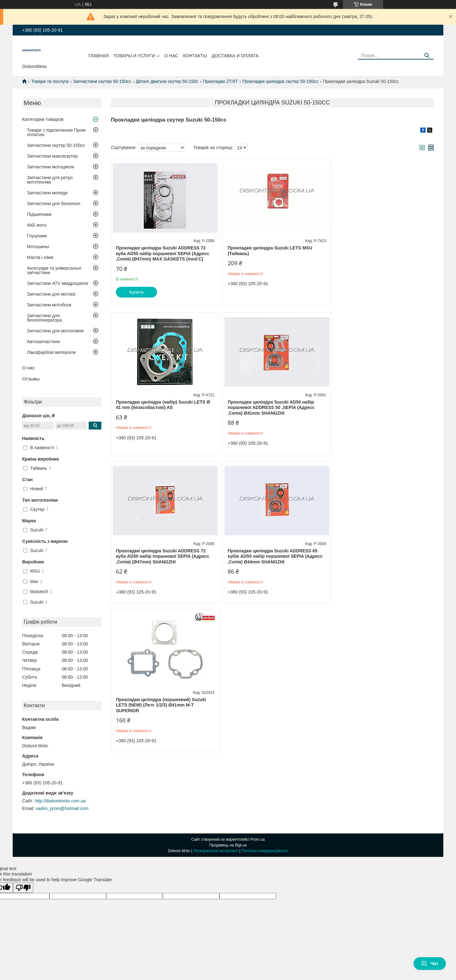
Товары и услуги (134, 56)
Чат (430, 964)
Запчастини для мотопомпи (55, 331)
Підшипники (39, 214)
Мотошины (38, 247)
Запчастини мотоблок (49, 305)
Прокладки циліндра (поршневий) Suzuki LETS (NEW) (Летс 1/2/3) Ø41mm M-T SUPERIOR (161, 556)
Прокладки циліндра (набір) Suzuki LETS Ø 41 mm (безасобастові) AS (380, 251)
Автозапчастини (43, 342)
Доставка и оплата (235, 56)
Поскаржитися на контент (216, 851)
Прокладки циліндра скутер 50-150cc (281, 81)
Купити (137, 292)
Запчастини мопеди (47, 193)
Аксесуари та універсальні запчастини (54, 270)
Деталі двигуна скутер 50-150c (167, 81)
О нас (171, 56)
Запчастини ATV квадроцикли (57, 283)
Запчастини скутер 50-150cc (102, 81)
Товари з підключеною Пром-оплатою (57, 132)
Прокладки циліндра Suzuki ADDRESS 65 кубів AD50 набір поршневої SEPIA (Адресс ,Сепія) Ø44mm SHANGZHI (381, 408)
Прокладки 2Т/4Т (220, 81)
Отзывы (31, 379)
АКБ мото (37, 225)
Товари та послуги (50, 81)
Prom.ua (258, 839)
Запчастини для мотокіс (51, 294)
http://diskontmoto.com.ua (60, 801)
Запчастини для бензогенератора (44, 318)
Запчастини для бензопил (54, 204)
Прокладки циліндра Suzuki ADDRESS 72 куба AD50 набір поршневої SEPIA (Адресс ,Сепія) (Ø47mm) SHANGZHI (271, 408)
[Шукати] (427, 56)
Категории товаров (43, 119)
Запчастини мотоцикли (51, 167)
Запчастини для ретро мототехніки (50, 180)
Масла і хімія (40, 257)
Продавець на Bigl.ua (228, 845)
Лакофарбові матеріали (51, 352)
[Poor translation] (23, 888)
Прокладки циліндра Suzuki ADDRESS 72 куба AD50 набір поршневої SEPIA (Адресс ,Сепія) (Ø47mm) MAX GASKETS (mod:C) (163, 253)
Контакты (195, 56)
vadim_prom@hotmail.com (62, 808)
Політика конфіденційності (265, 851)
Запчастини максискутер (52, 156)
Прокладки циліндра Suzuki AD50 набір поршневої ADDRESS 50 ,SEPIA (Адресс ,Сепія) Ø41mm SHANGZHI (159, 408)
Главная (98, 56)
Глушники (37, 236)
